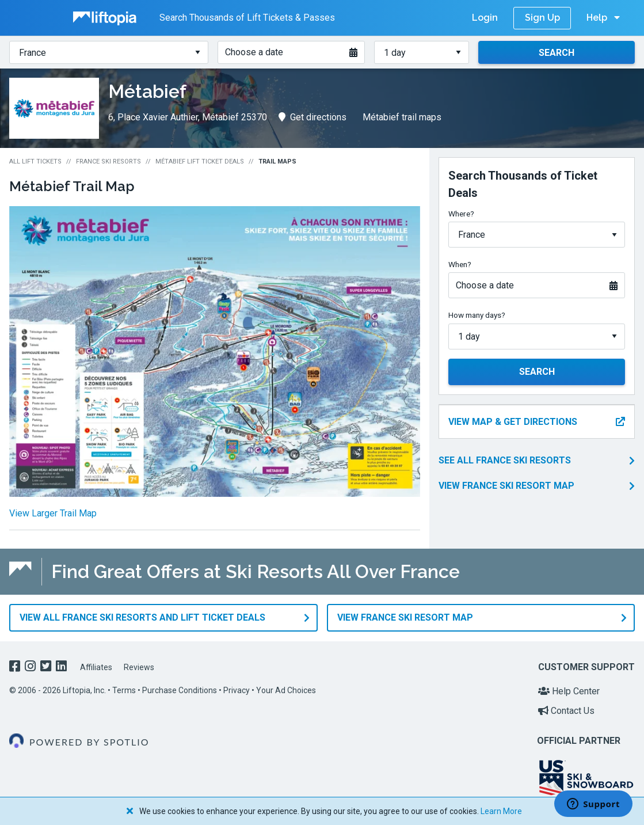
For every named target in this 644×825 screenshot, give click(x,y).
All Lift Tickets (35, 161)
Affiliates (96, 667)
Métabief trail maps (402, 117)
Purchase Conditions (180, 690)
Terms (124, 690)
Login (485, 18)
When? (460, 264)
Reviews (139, 667)
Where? (461, 214)
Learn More (501, 811)
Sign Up (542, 18)
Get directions (313, 117)
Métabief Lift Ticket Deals (200, 161)
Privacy (237, 690)
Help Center (569, 691)
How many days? (477, 315)
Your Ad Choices (286, 690)
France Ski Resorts (108, 161)
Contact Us (566, 710)
